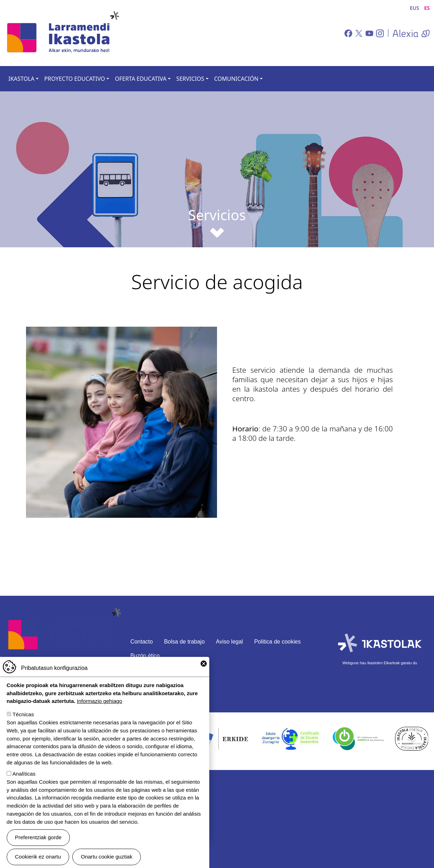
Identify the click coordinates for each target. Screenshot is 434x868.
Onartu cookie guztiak (107, 858)
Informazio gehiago (100, 702)
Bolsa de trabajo (184, 642)
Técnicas (23, 716)
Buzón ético (145, 656)
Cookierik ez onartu (38, 858)
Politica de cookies (278, 642)
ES (427, 8)
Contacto (142, 642)
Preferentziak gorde (38, 838)
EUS (415, 8)
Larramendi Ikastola (63, 33)
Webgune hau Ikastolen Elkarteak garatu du (380, 663)
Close (204, 665)
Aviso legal (229, 642)
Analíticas (24, 775)
